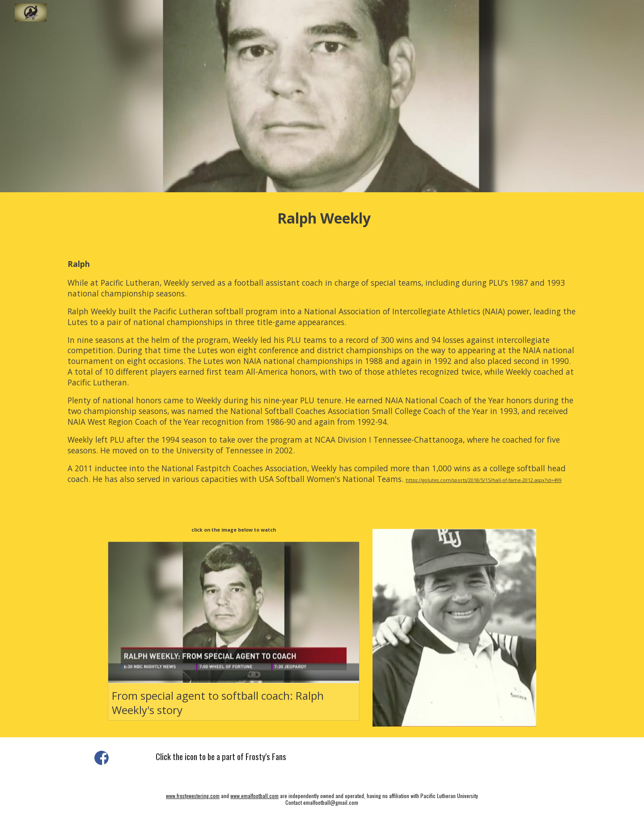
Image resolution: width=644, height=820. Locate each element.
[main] (322, 218)
